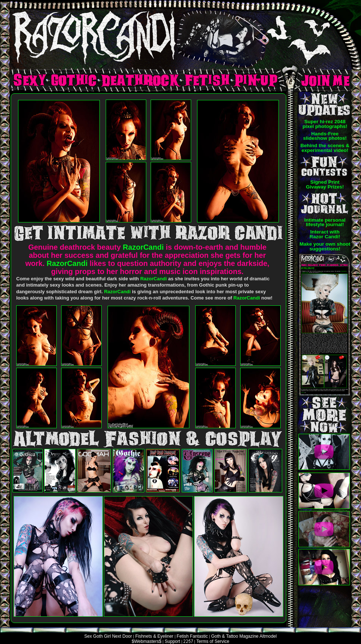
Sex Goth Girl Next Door (108, 636)
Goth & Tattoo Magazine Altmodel (244, 636)
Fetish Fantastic (192, 636)
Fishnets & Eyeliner (154, 636)
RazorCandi (143, 247)
